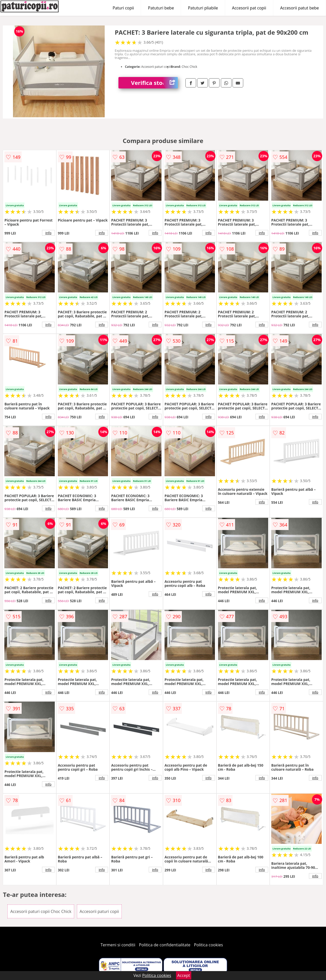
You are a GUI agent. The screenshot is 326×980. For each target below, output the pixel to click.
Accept (184, 975)
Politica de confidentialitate (165, 945)
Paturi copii (123, 8)
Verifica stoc (154, 83)
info (48, 233)
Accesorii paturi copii (99, 911)
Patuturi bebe (161, 8)
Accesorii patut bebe (300, 8)
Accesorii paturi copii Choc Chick (41, 911)
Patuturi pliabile (203, 8)
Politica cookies (209, 945)
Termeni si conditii (118, 945)
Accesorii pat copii (249, 8)
